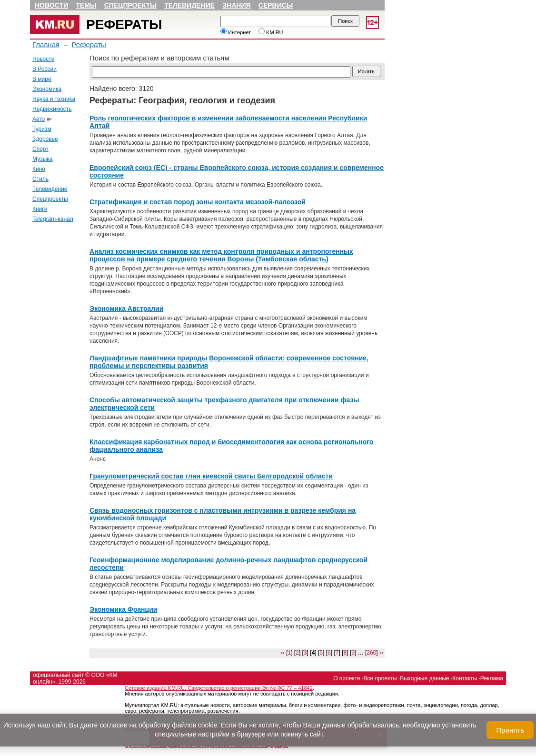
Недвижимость (52, 109)
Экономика (47, 89)
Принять (510, 730)
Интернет (236, 32)
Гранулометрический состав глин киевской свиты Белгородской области (211, 476)
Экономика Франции (123, 609)
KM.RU (271, 32)
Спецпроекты (130, 5)
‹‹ (283, 653)
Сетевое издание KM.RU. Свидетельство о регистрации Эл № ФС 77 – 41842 (219, 688)
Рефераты (124, 25)
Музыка (42, 159)
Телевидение (189, 5)
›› (381, 653)
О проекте (347, 678)
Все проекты (380, 678)
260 (371, 653)
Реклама (492, 678)
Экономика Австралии (126, 308)
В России (45, 69)
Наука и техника (54, 99)
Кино (39, 169)
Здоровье (45, 139)
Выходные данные (424, 678)
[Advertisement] (59, 373)
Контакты (465, 678)
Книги (40, 209)
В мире (42, 79)
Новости (51, 5)
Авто (39, 119)
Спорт (40, 149)
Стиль (40, 179)
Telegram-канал (53, 219)
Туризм (42, 129)
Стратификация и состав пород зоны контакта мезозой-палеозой (198, 202)
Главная (46, 45)
